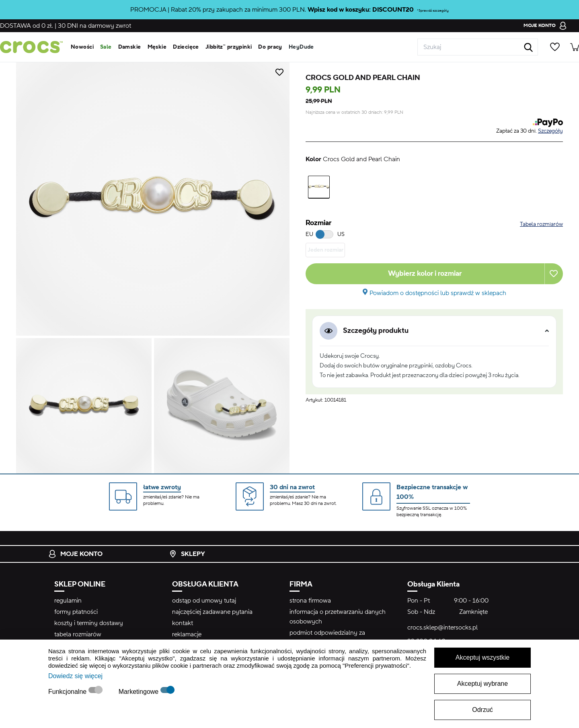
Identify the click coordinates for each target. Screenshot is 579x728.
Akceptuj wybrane (482, 684)
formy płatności (76, 612)
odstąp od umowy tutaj (204, 601)
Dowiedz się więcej (75, 676)
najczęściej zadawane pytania (212, 612)
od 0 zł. (27, 26)
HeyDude (301, 47)
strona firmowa (310, 601)
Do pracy (270, 47)
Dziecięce (186, 47)
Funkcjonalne (68, 692)
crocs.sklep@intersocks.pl (442, 628)
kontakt (183, 623)
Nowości (82, 47)
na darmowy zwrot (94, 26)
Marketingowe (140, 692)
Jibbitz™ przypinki (229, 47)
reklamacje (187, 634)
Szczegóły (550, 131)
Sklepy (187, 554)
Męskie (157, 47)
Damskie (130, 47)
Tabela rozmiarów (541, 224)
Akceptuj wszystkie (482, 657)
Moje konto (75, 554)
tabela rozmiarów (78, 634)
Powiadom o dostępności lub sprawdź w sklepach (438, 293)
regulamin (68, 601)
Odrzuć (482, 710)
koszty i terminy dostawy (89, 623)
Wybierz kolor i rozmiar (425, 274)
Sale (106, 47)
